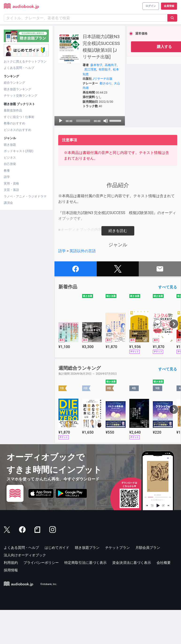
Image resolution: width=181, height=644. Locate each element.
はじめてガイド (57, 582)
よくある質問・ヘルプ (19, 68)
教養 (7, 171)
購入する (143, 47)
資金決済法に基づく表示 (132, 597)
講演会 (8, 203)
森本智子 (89, 85)
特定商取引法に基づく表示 (85, 597)
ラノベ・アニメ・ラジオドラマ (25, 196)
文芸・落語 (11, 190)
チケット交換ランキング (21, 96)
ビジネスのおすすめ (17, 130)
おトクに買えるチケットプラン (25, 61)
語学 (7, 177)
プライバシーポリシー (41, 597)
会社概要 (164, 597)
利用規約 (11, 597)
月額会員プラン (148, 582)
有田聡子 (83, 94)
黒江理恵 (92, 90)
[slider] (75, 155)
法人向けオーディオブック (25, 589)
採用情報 (11, 604)
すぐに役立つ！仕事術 (19, 117)
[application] (79, 155)
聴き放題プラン (87, 582)
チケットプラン (117, 582)
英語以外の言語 (83, 285)
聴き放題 (10, 145)
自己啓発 (10, 164)
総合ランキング (14, 83)
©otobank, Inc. (49, 618)
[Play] (61, 155)
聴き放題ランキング (17, 89)
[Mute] (91, 155)
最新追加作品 (13, 110)
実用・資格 (11, 183)
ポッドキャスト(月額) (19, 151)
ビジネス (10, 158)
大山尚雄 (89, 117)
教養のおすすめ (14, 123)
